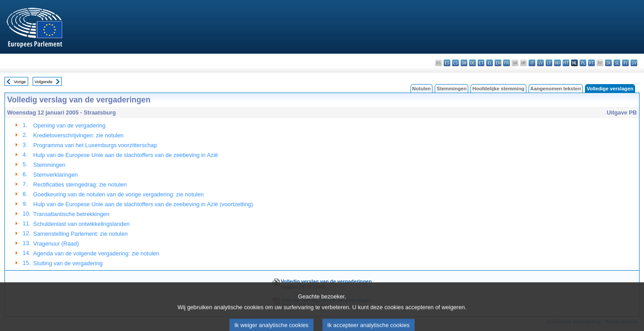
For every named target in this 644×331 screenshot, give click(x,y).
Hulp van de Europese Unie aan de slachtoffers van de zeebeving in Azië (125, 155)
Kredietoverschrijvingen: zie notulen (78, 135)
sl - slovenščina (617, 63)
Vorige (20, 82)
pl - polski (583, 63)
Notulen (422, 89)
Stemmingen (451, 89)
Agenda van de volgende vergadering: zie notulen (96, 253)
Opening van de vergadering (69, 125)
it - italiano (532, 63)
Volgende (43, 82)
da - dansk (464, 63)
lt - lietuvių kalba (549, 63)
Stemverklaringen (55, 175)
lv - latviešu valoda (540, 63)
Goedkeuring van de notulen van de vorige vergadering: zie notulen (118, 194)
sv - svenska (634, 63)
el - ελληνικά (489, 63)
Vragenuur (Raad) (56, 244)
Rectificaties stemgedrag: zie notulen (80, 185)
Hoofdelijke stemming (498, 89)
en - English (498, 63)
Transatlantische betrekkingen (71, 214)
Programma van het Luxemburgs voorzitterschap (95, 145)
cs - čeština (455, 63)
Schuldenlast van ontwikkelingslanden (81, 224)
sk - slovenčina (608, 63)
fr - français (506, 63)
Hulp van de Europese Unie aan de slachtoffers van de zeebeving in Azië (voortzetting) (143, 204)
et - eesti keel (481, 63)
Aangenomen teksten (556, 89)
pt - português (591, 63)
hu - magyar (557, 63)
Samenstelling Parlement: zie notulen (80, 234)
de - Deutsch (472, 63)
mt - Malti (566, 63)
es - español (447, 63)
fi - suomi (625, 63)
